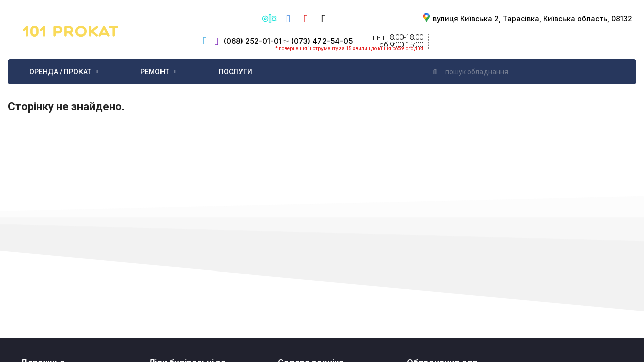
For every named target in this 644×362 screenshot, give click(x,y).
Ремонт (158, 72)
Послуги (235, 72)
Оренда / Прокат (64, 72)
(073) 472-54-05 (322, 41)
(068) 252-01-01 (253, 41)
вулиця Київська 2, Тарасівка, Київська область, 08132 (533, 18)
